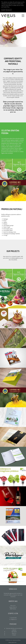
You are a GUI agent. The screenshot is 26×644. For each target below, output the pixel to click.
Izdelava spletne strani (12, 642)
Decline (9, 10)
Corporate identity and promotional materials (14, 629)
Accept (4, 10)
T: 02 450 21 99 (13, 618)
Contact (14, 635)
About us (14, 633)
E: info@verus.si (13, 619)
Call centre (14, 632)
